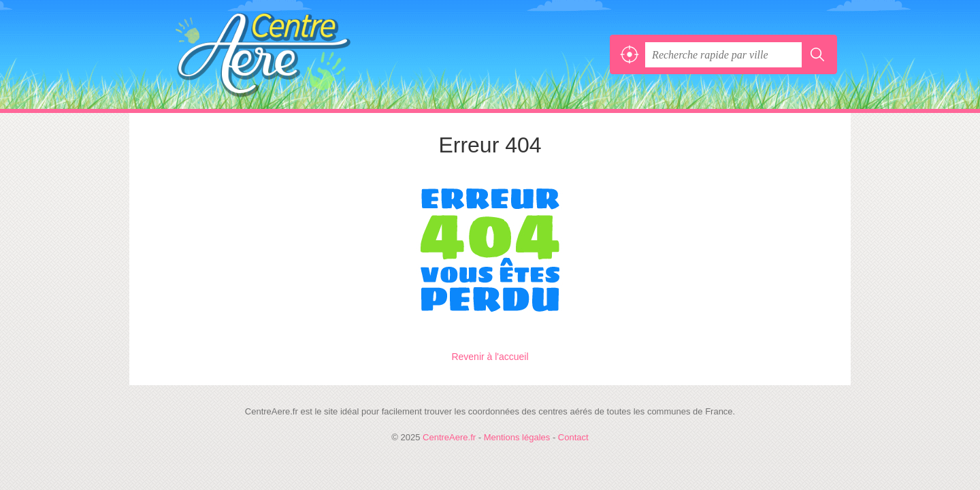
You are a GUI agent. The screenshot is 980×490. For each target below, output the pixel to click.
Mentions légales (517, 437)
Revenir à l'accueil (490, 357)
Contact (573, 437)
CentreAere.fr (293, 54)
